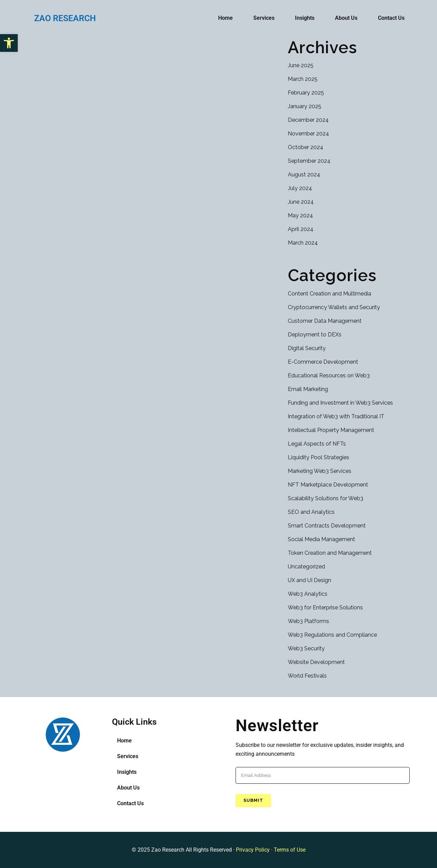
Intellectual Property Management (331, 430)
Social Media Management (321, 539)
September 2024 (309, 161)
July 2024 (300, 188)
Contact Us (391, 18)
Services (264, 18)
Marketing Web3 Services (320, 471)
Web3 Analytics (308, 594)
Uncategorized (306, 567)
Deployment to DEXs (315, 335)
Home (225, 18)
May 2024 (300, 215)
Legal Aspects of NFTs (317, 444)
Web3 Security (306, 648)
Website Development (316, 662)
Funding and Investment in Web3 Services (340, 403)
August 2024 (304, 175)
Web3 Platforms (308, 621)
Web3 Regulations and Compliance (332, 635)
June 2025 (301, 65)
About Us (346, 18)
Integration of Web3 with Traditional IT (336, 416)
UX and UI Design (309, 580)
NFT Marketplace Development (328, 485)
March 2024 (303, 243)
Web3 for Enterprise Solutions (325, 607)
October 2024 (306, 147)
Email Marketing (308, 389)
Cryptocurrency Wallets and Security (334, 307)
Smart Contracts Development (327, 526)
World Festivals (307, 676)
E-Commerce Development (323, 362)
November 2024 (308, 134)
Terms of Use (290, 850)
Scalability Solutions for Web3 (326, 498)
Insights (305, 18)
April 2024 (301, 229)
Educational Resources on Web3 (329, 375)
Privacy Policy (253, 850)
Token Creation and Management (330, 553)
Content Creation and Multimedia (329, 294)
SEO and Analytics (311, 512)
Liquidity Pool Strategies (319, 457)
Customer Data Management (325, 321)
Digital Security (307, 348)
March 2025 (303, 79)
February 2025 (306, 93)
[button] (9, 43)
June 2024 (301, 202)
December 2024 (308, 120)
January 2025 (305, 106)
